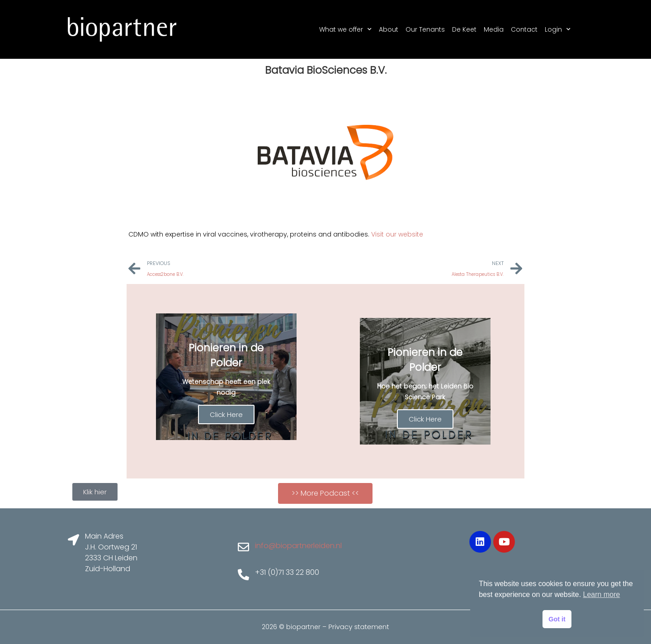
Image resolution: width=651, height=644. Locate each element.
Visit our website (397, 234)
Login (558, 29)
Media (494, 29)
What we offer (345, 29)
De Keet (464, 29)
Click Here (226, 414)
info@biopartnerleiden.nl (298, 546)
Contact (524, 29)
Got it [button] (557, 619)
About (389, 29)
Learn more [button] (602, 594)
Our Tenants (425, 29)
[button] (325, 493)
